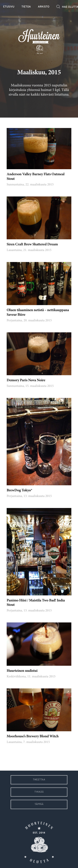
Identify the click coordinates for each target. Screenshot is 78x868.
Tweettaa (39, 780)
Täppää (39, 804)
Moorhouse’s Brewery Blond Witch (33, 736)
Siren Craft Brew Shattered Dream (32, 245)
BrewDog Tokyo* (19, 491)
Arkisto (44, 7)
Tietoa (26, 7)
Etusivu (9, 7)
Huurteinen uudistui (22, 671)
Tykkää (39, 792)
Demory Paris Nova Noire (26, 380)
